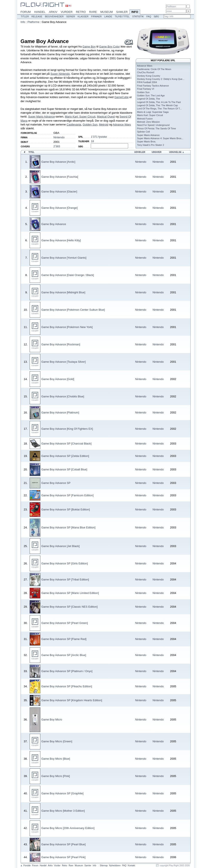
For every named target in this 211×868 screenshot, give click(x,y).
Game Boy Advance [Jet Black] (61, 546)
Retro (81, 12)
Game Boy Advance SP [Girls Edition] (65, 563)
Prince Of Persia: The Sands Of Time (157, 128)
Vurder (67, 12)
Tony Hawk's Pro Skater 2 (151, 145)
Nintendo (59, 137)
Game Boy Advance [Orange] (60, 208)
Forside (27, 866)
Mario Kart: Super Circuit (80, 117)
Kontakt (131, 866)
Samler (122, 12)
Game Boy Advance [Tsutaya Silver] (64, 362)
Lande (108, 16)
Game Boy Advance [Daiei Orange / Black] (68, 275)
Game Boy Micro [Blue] (56, 759)
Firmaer (96, 16)
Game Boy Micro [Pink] (56, 776)
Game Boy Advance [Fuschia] (60, 177)
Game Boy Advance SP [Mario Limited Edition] (70, 593)
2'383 (57, 146)
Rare (93, 12)
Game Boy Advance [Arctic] (58, 162)
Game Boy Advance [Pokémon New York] (67, 327)
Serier (71, 16)
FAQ (149, 16)
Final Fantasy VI (146, 89)
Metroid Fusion (145, 119)
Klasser (83, 16)
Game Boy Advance (54, 224)
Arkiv (53, 12)
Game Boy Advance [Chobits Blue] (63, 396)
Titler (25, 16)
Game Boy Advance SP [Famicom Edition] (68, 495)
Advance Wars (122, 125)
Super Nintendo (60, 74)
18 (92, 141)
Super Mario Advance (41, 117)
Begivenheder (54, 16)
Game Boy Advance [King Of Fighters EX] (67, 429)
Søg (156, 16)
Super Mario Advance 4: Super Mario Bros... (160, 138)
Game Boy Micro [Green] (57, 741)
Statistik (138, 16)
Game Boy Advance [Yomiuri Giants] (64, 258)
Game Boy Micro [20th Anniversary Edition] (68, 828)
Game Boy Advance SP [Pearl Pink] (64, 857)
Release (37, 16)
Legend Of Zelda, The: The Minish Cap (158, 105)
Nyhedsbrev (115, 866)
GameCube (121, 97)
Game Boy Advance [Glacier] (59, 192)
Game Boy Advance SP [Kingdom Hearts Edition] (72, 700)
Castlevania (74, 125)
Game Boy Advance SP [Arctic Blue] (64, 655)
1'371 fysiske (99, 137)
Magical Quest (106, 117)
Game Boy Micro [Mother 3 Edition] (63, 811)
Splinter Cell (143, 132)
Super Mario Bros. (147, 142)
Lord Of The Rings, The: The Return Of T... (159, 109)
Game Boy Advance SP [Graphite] (62, 793)
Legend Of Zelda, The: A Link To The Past (159, 102)
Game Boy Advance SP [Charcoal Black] (67, 444)
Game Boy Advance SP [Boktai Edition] (66, 509)
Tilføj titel (122, 16)
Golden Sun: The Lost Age (151, 95)
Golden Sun (90, 125)
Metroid (104, 125)
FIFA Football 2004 (147, 82)
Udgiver (157, 152)
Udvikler (140, 152)
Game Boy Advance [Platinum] (60, 412)
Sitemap (104, 866)
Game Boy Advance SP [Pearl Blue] (64, 844)
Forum (26, 12)
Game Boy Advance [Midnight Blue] (63, 292)
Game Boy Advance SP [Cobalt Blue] (64, 469)
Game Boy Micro (52, 720)
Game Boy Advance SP (56, 483)
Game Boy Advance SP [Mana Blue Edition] (68, 527)
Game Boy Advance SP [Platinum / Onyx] (67, 671)
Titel (32, 152)
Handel (40, 12)
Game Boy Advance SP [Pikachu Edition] (67, 686)
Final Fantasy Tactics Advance (153, 86)
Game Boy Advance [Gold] (58, 379)
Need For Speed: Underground (153, 125)
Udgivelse (175, 152)
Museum (106, 12)
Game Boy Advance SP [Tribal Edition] (65, 579)
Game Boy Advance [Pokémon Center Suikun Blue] (73, 310)
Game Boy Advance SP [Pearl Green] (65, 623)
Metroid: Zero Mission (149, 122)
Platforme (33, 22)
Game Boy (89, 47)
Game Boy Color (109, 47)
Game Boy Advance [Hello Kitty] (61, 240)
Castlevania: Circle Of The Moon (154, 69)
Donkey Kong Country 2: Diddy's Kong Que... (161, 79)
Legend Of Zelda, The (149, 99)
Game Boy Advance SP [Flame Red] (64, 639)
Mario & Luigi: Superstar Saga (153, 112)
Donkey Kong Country (149, 76)
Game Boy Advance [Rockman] (61, 344)
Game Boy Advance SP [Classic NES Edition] (70, 607)
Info (135, 12)
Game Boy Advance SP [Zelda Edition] (65, 456)
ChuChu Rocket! (146, 72)
